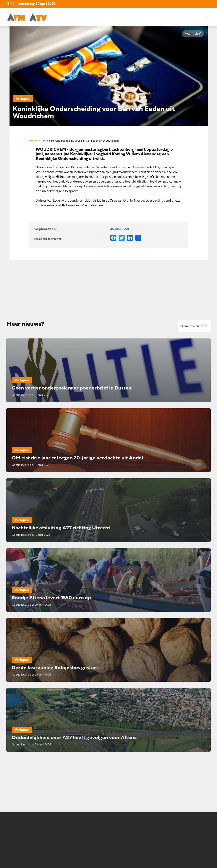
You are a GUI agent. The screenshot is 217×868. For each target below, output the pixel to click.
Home (33, 141)
